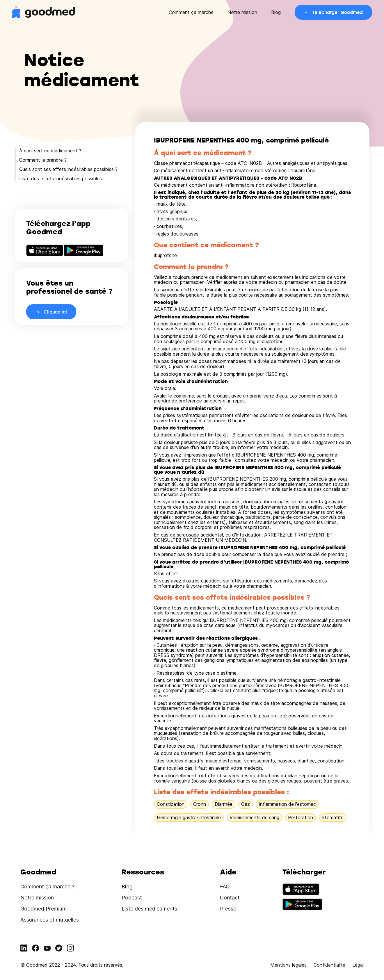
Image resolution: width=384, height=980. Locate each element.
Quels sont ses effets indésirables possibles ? (68, 169)
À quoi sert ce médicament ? (50, 151)
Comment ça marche (191, 12)
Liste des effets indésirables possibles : (62, 179)
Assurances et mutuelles (50, 920)
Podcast (132, 898)
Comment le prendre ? (43, 160)
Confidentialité (329, 965)
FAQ (225, 887)
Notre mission (242, 12)
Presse (228, 909)
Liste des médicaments (149, 909)
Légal (358, 965)
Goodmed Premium (43, 909)
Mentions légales (288, 965)
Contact (230, 898)
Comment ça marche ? (47, 887)
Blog (276, 12)
